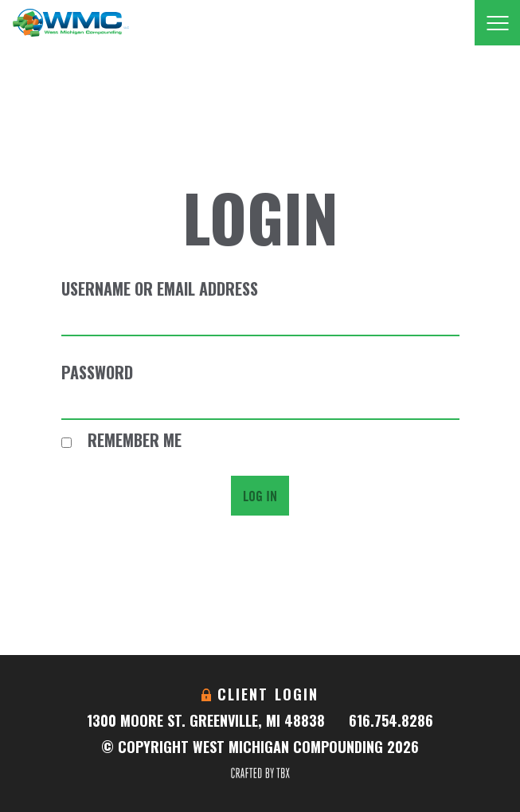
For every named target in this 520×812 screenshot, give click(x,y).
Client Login (268, 694)
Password (97, 372)
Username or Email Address (160, 288)
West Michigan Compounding (70, 23)
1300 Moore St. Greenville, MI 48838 (206, 720)
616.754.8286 (391, 720)
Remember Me (121, 440)
